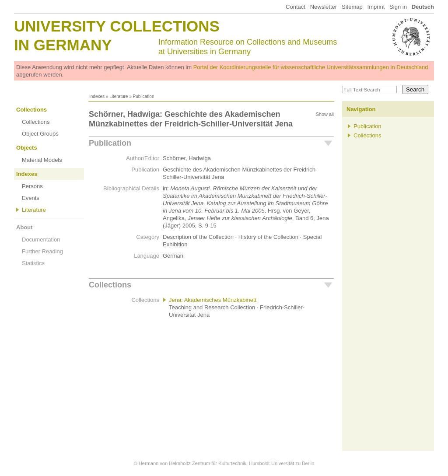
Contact (296, 7)
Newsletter (324, 7)
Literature (119, 96)
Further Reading (42, 251)
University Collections (117, 26)
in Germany (63, 45)
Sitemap (352, 7)
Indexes (97, 96)
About (24, 227)
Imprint (376, 7)
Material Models (42, 160)
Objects (27, 148)
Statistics (33, 263)
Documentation (41, 240)
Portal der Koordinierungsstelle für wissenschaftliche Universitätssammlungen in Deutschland (311, 67)
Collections (31, 110)
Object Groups (40, 134)
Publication (110, 143)
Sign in (398, 7)
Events (31, 198)
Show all (325, 114)
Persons (32, 186)
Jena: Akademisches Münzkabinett (213, 300)
